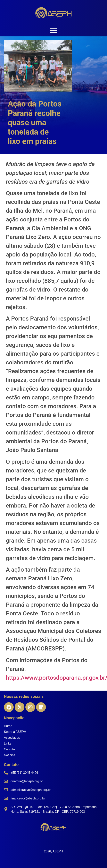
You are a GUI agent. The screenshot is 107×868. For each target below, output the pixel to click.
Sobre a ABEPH (15, 732)
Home (8, 726)
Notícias (10, 755)
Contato (9, 749)
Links (8, 743)
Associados (12, 738)
